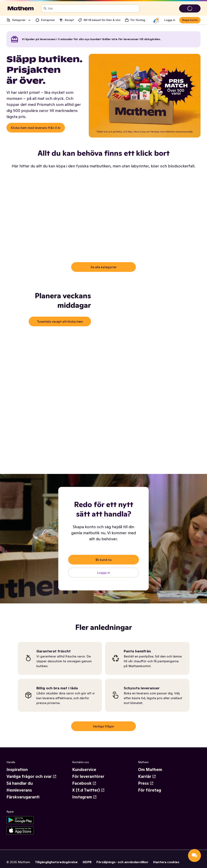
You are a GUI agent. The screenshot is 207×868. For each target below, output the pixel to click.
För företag (150, 790)
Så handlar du (20, 783)
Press (146, 783)
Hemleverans (19, 790)
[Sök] (45, 8)
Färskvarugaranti (23, 797)
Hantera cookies (166, 862)
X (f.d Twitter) (88, 790)
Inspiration (17, 770)
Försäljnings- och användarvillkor (122, 862)
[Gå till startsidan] (21, 8)
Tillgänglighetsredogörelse (56, 862)
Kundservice (84, 770)
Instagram (84, 797)
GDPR (87, 862)
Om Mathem (150, 770)
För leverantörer (88, 776)
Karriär (147, 776)
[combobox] (93, 8)
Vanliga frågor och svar (32, 776)
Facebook (84, 783)
